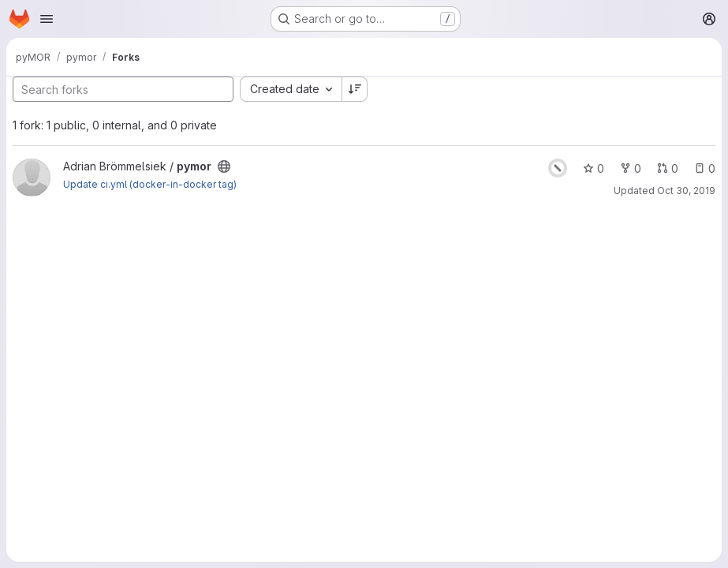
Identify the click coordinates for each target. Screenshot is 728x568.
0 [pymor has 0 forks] (631, 168)
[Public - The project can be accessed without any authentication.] (224, 166)
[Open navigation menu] (47, 19)
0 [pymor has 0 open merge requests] (668, 168)
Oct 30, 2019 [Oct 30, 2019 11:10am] (686, 191)
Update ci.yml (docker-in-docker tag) (150, 184)
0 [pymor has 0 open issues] (705, 168)
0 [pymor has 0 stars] (594, 168)
